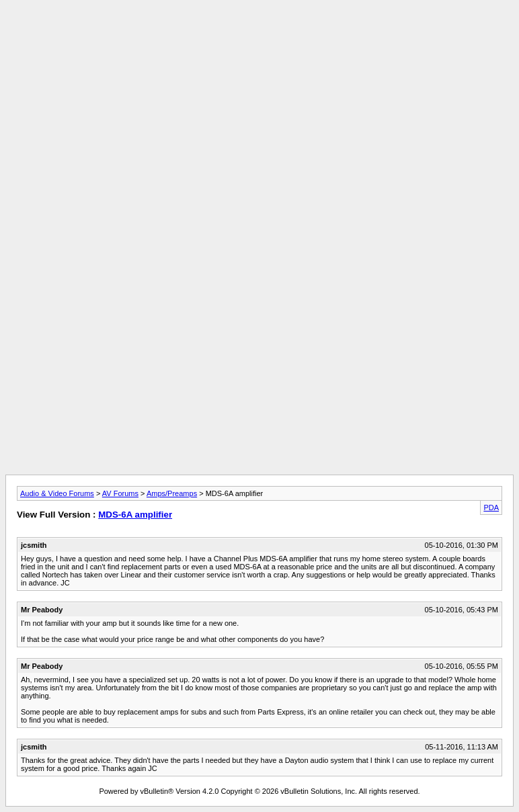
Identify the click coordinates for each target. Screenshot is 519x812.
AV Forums (120, 493)
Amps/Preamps (172, 493)
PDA (491, 507)
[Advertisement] (259, 36)
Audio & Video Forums (57, 493)
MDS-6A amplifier (135, 515)
